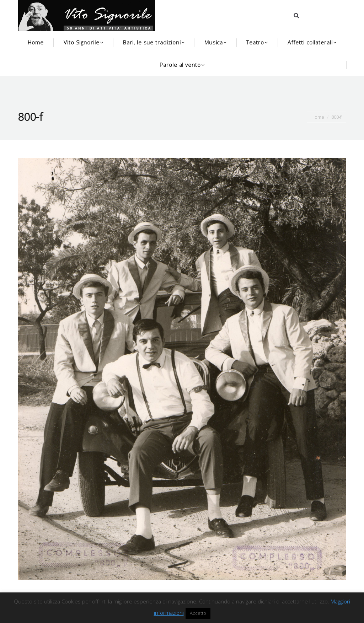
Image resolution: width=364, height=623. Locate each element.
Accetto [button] (198, 613)
